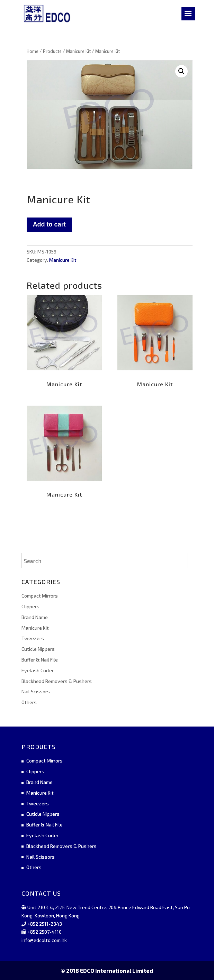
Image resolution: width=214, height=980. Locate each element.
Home (33, 51)
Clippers (30, 606)
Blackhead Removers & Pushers (57, 681)
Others (29, 702)
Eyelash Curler (38, 670)
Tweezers (33, 638)
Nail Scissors (36, 691)
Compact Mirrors (40, 596)
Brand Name (35, 617)
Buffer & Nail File (40, 660)
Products (52, 51)
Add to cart (49, 224)
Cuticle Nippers (38, 649)
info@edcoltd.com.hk (44, 940)
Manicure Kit (78, 51)
